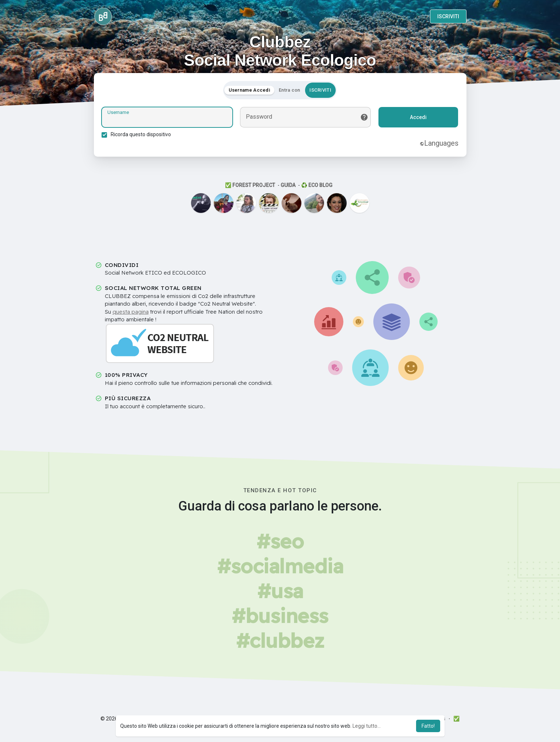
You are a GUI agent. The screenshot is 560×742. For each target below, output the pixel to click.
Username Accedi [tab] (249, 91)
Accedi (417, 118)
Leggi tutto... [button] (367, 726)
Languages (438, 144)
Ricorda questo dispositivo (142, 135)
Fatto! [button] (428, 726)
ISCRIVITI (448, 16)
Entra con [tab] (289, 91)
